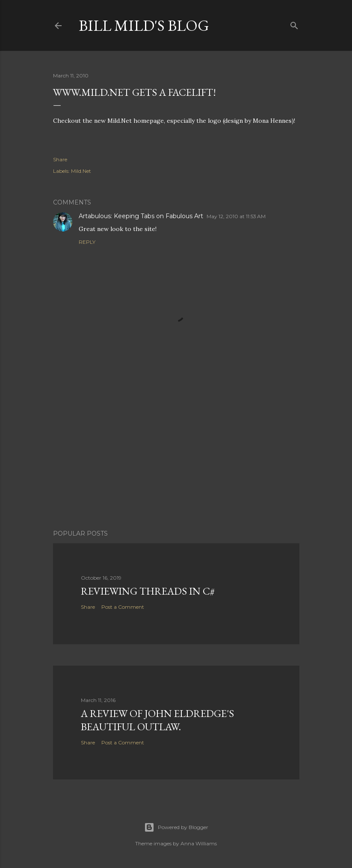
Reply (87, 242)
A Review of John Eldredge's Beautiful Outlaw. (157, 720)
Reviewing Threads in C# (148, 591)
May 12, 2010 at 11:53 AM (236, 216)
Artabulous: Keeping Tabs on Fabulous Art (141, 216)
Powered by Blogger (176, 827)
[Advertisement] (176, 448)
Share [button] (60, 159)
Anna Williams (199, 843)
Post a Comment (123, 607)
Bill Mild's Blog (144, 25)
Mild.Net (81, 171)
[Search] (294, 24)
